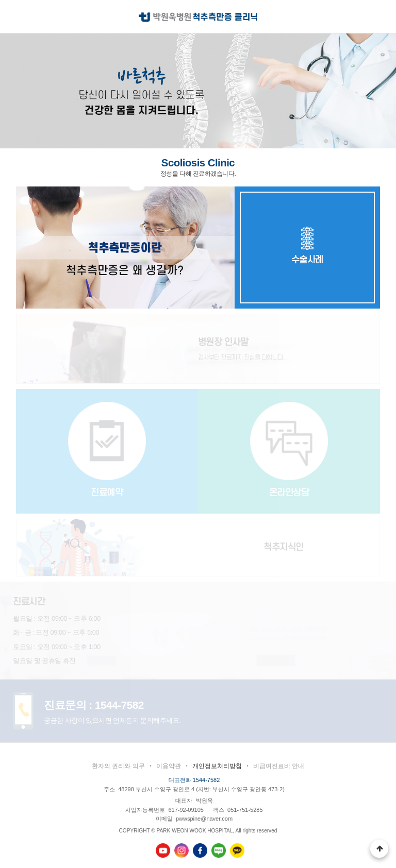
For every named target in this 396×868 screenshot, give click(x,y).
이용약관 (169, 766)
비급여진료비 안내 (279, 766)
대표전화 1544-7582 (194, 780)
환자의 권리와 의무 (118, 766)
